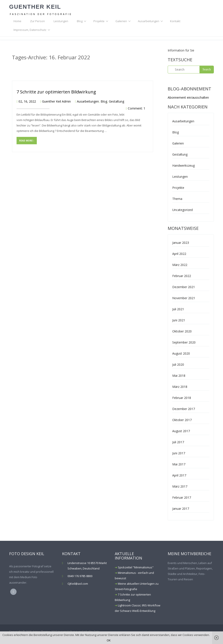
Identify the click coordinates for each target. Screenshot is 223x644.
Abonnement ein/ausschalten (188, 97)
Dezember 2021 (184, 287)
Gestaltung (117, 101)
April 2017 (179, 475)
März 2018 (180, 387)
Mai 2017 (179, 464)
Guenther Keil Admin (56, 101)
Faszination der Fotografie (41, 14)
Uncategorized (182, 210)
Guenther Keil (35, 7)
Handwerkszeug (183, 165)
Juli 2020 (178, 364)
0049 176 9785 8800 (80, 576)
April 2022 (179, 254)
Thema (177, 199)
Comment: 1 (137, 108)
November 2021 (184, 298)
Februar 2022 (182, 276)
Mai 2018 (179, 376)
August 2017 (181, 431)
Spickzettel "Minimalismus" (136, 567)
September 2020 (184, 342)
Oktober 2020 (182, 331)
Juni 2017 (179, 453)
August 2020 (181, 353)
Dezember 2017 (184, 409)
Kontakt (175, 21)
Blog (80, 21)
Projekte (99, 21)
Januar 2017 (181, 509)
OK (109, 640)
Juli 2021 (178, 309)
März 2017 (180, 486)
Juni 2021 (179, 320)
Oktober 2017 (182, 420)
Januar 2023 (181, 243)
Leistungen (61, 21)
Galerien (121, 21)
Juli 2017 (178, 442)
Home (17, 21)
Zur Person (37, 21)
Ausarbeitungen (149, 21)
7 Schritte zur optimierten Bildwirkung (56, 92)
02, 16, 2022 (27, 101)
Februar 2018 (182, 398)
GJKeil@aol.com (78, 584)
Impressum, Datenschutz (30, 30)
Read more (27, 141)
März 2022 (180, 265)
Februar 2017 (182, 497)
